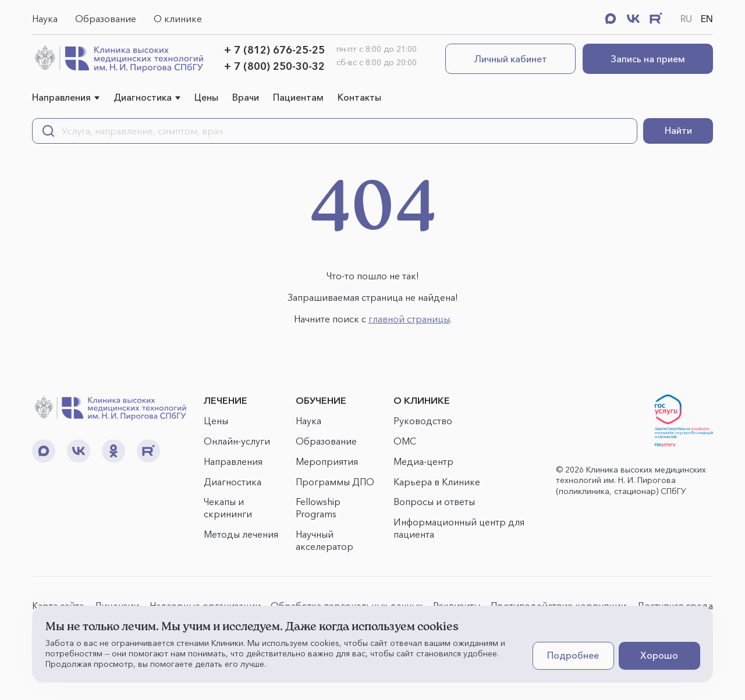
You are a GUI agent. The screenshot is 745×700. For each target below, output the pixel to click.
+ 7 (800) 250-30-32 (274, 66)
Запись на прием (648, 59)
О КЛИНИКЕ (422, 400)
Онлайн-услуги (237, 441)
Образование (106, 19)
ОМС (405, 441)
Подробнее (573, 655)
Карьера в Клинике (437, 482)
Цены (206, 97)
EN (707, 19)
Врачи (246, 97)
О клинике (178, 19)
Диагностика (143, 97)
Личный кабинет (511, 59)
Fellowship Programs (318, 508)
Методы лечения (241, 534)
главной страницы (409, 319)
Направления (61, 97)
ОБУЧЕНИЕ (321, 400)
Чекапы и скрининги (228, 508)
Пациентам (298, 97)
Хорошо (659, 655)
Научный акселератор (324, 540)
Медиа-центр (423, 461)
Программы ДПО (335, 482)
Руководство (423, 421)
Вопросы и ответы (434, 502)
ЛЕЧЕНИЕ (226, 400)
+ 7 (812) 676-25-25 (274, 50)
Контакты (359, 97)
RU (686, 19)
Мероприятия (327, 461)
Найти (678, 130)
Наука (45, 19)
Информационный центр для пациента (459, 528)
